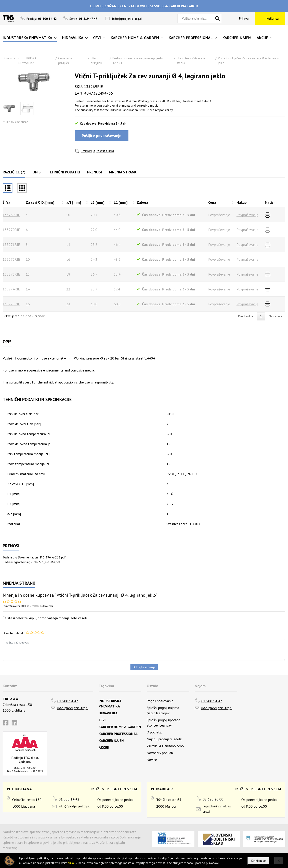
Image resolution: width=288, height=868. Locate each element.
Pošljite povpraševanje (102, 136)
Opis (37, 172)
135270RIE (11, 230)
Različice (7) (14, 172)
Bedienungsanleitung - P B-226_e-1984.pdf (31, 562)
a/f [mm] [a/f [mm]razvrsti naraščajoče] (74, 202)
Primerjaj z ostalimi (98, 151)
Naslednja (275, 316)
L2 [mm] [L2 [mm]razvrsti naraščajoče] (98, 202)
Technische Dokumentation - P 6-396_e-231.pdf (34, 557)
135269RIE (11, 215)
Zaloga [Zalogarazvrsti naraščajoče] (142, 202)
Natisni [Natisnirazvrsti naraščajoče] (271, 202)
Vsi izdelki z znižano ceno (165, 746)
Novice (152, 760)
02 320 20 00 (213, 799)
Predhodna (246, 316)
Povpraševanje (247, 215)
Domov (7, 58)
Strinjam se (258, 861)
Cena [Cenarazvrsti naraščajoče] (212, 202)
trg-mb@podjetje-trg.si (217, 809)
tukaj (71, 863)
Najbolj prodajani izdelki (164, 739)
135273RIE (11, 274)
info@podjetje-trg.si (127, 19)
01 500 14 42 (68, 701)
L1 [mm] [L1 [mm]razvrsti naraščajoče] (121, 202)
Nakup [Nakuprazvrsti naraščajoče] (242, 202)
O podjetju (155, 732)
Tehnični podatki (64, 172)
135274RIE (11, 289)
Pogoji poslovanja (160, 701)
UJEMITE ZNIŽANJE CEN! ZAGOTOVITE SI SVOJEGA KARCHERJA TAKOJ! (144, 6)
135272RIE (11, 259)
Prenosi (95, 172)
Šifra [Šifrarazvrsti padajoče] (6, 202)
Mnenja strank (123, 172)
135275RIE (11, 304)
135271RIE (11, 244)
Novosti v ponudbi (160, 753)
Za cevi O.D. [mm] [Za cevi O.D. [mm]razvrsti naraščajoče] (40, 202)
